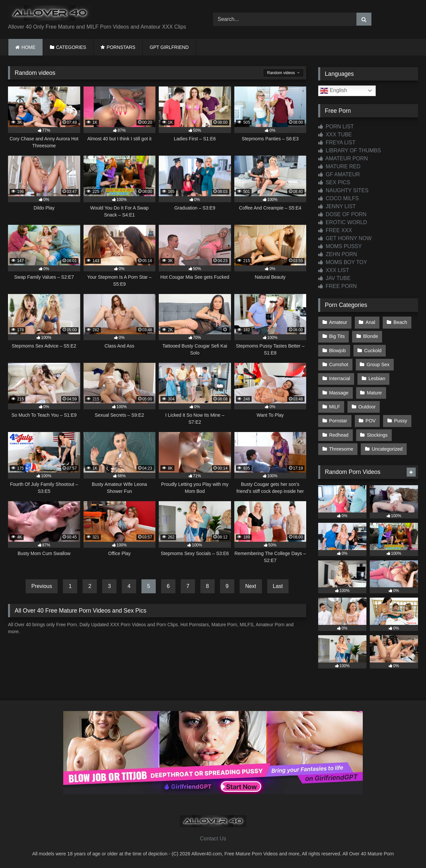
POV (370, 421)
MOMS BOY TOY (343, 262)
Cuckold (373, 351)
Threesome (341, 449)
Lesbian (377, 378)
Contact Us (213, 839)
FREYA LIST (337, 143)
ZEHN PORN (338, 254)
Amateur (338, 322)
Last (278, 586)
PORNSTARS (121, 47)
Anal (370, 322)
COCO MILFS (338, 198)
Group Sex (378, 364)
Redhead (339, 435)
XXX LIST (334, 270)
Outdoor (367, 407)
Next (251, 586)
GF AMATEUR (339, 174)
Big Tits (337, 336)
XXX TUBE (335, 135)
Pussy (401, 421)
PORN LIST (336, 127)
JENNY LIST (337, 206)
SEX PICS (334, 182)
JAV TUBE (334, 278)
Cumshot (339, 364)
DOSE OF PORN (342, 214)
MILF (335, 407)
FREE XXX (335, 230)
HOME (29, 47)
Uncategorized (387, 449)
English (334, 91)
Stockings (377, 435)
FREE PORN (337, 286)
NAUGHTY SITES (343, 190)
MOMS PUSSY (340, 246)
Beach (400, 322)
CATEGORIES (71, 47)
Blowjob (337, 351)
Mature (374, 393)
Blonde (371, 336)
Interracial (340, 378)
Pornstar (338, 421)
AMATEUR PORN (343, 158)
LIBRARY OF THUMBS (350, 150)
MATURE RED (339, 166)
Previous (42, 586)
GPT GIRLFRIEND (169, 47)
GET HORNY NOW (345, 238)
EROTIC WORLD (343, 222)
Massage (339, 393)
